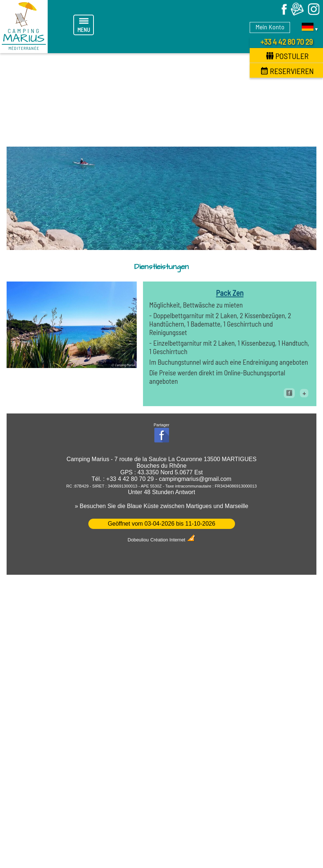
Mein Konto (270, 27)
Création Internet (173, 540)
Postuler (287, 56)
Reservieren (287, 71)
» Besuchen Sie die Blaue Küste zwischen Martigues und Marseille (161, 506)
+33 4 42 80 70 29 (287, 41)
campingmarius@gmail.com (195, 479)
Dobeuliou (138, 540)
